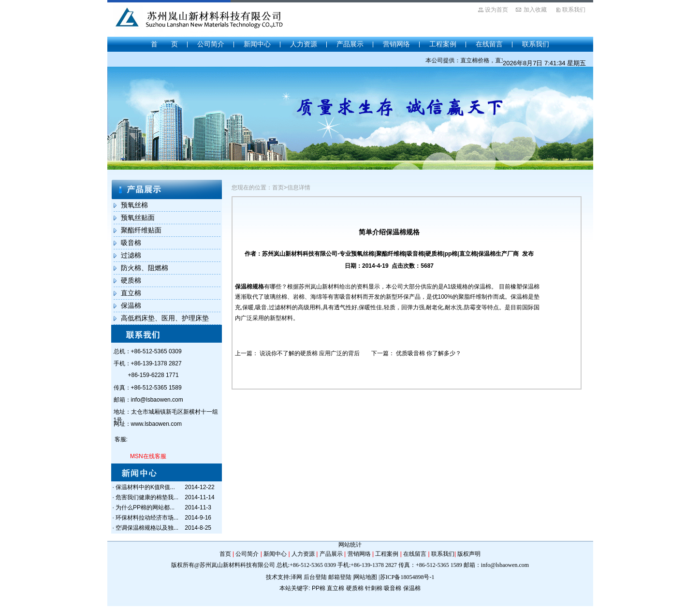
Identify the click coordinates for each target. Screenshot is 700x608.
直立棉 (131, 293)
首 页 (164, 44)
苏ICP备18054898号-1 (407, 577)
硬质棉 (131, 280)
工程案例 (443, 44)
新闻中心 (257, 44)
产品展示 (350, 44)
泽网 (296, 577)
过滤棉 (131, 255)
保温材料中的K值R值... (145, 487)
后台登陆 (315, 577)
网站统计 (350, 545)
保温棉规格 (249, 287)
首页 (225, 554)
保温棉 (131, 305)
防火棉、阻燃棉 (145, 268)
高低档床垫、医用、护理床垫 (165, 318)
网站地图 (365, 577)
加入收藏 (535, 10)
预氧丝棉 (134, 205)
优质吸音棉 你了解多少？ (429, 353)
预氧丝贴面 (138, 217)
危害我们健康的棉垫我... (147, 497)
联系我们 (574, 10)
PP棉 (319, 588)
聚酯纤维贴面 (141, 230)
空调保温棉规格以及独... (147, 528)
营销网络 (396, 44)
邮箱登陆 (340, 577)
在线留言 (489, 44)
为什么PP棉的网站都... (145, 507)
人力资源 (304, 44)
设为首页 (496, 10)
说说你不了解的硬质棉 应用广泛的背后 (310, 353)
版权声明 (469, 554)
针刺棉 (374, 588)
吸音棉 (131, 243)
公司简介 (211, 44)
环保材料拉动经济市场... (147, 518)
